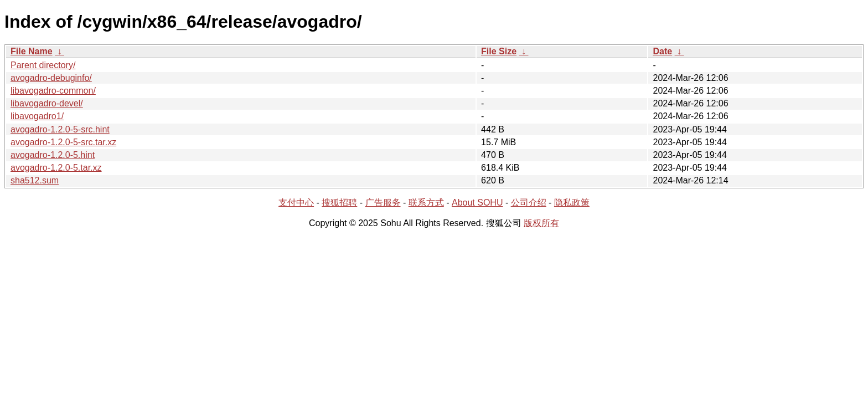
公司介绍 (529, 203)
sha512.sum (35, 180)
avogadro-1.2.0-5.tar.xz (56, 168)
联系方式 (426, 203)
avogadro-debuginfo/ (51, 78)
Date (662, 51)
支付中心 (296, 203)
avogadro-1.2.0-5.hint (53, 155)
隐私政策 (572, 203)
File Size (499, 51)
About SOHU (477, 203)
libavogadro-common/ (53, 91)
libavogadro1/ (37, 116)
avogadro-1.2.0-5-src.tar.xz (63, 142)
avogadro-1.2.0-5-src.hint (60, 129)
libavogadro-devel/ (47, 103)
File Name (32, 51)
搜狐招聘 (339, 203)
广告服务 (383, 203)
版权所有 (541, 223)
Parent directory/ (43, 65)
